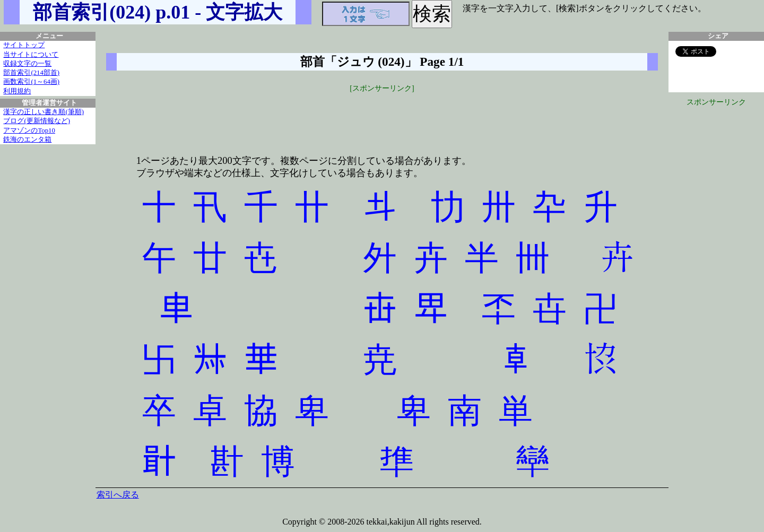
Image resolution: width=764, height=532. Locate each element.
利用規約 (17, 91)
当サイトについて (31, 55)
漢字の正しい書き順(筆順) (44, 112)
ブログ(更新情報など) (37, 121)
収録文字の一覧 (27, 64)
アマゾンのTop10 (29, 130)
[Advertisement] (382, 118)
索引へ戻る (118, 495)
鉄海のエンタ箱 (27, 139)
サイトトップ (24, 45)
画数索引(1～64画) (31, 82)
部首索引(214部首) (31, 73)
